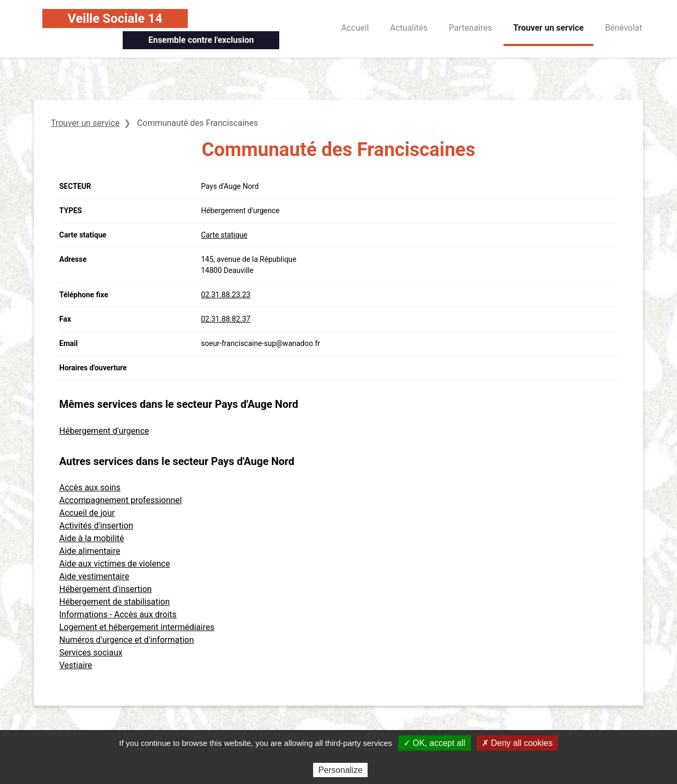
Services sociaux (91, 653)
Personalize (341, 770)
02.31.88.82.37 (226, 319)
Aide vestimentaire (94, 576)
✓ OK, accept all (434, 743)
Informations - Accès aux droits (118, 614)
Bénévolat (624, 28)
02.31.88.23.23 (226, 295)
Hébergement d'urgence (104, 431)
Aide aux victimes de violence (115, 564)
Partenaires (471, 28)
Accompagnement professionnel (121, 500)
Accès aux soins (90, 487)
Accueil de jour (87, 513)
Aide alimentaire (90, 551)
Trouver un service (548, 28)
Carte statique (224, 235)
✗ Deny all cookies (517, 743)
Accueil (355, 28)
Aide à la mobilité (92, 538)
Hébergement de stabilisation (115, 602)
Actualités (409, 28)
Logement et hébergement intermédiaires (137, 627)
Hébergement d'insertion (106, 589)
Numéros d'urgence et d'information (127, 640)
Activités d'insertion (96, 526)
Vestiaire (76, 665)
